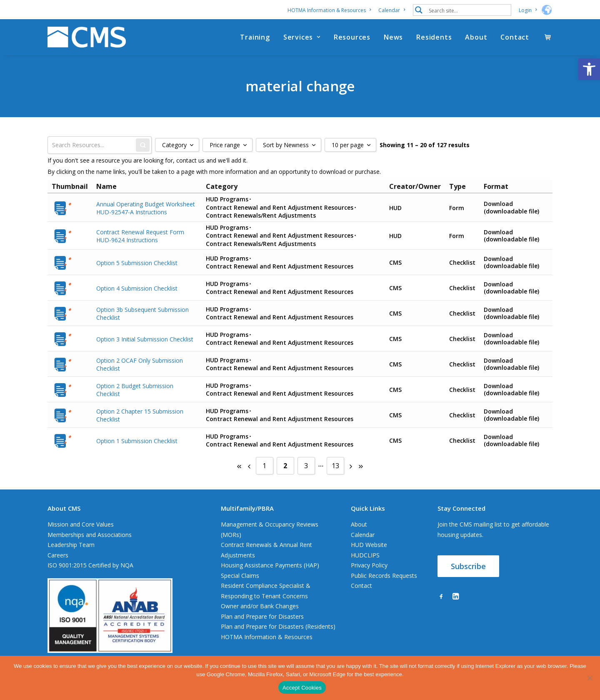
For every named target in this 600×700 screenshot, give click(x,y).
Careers (58, 555)
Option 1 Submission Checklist (137, 440)
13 (335, 466)
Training (255, 37)
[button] (589, 69)
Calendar (392, 10)
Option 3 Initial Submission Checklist (145, 339)
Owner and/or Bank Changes (260, 606)
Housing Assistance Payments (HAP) (270, 565)
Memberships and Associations (90, 535)
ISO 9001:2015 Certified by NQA (90, 565)
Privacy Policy (369, 565)
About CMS (64, 508)
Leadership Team (71, 545)
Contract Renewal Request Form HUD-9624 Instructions (140, 236)
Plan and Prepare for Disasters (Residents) (278, 626)
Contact (515, 37)
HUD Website (369, 545)
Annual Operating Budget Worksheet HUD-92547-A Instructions (146, 208)
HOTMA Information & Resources (329, 10)
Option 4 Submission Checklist (137, 288)
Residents (434, 37)
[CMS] (87, 37)
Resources (352, 37)
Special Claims (240, 576)
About (476, 37)
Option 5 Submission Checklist (137, 262)
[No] (590, 678)
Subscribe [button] (468, 566)
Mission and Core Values (81, 524)
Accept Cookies (302, 688)
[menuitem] (331, 10)
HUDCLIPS (365, 555)
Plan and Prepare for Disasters (262, 616)
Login (528, 10)
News (393, 37)
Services (302, 37)
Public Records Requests (384, 576)
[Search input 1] (468, 10)
